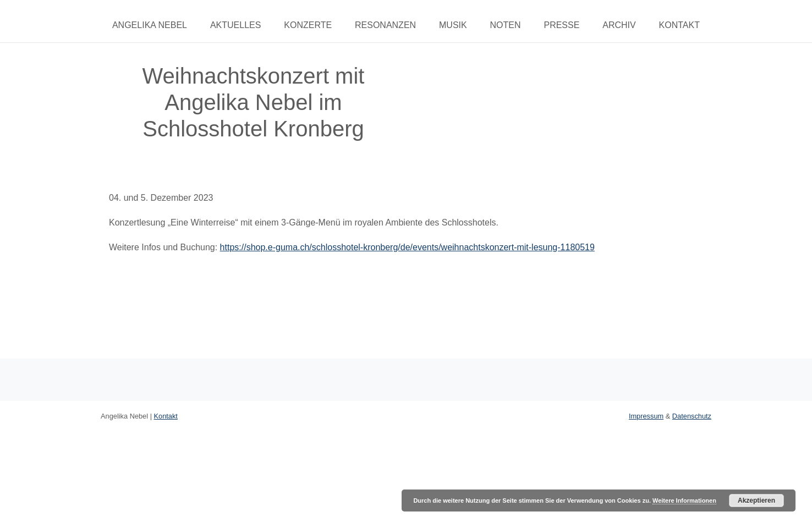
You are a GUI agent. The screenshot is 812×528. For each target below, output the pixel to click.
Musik (453, 25)
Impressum (646, 416)
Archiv (619, 25)
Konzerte (308, 25)
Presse (561, 25)
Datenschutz (692, 416)
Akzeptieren (756, 501)
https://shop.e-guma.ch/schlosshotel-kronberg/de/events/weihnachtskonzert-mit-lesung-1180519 (407, 247)
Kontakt (679, 25)
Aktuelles (235, 25)
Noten (506, 25)
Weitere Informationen (684, 501)
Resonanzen (385, 25)
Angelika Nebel (150, 25)
